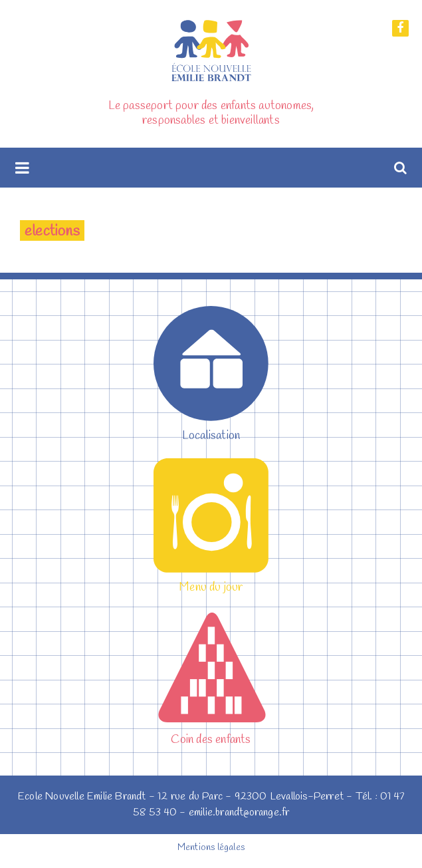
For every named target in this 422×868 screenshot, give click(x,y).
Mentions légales (211, 848)
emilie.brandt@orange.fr (239, 812)
